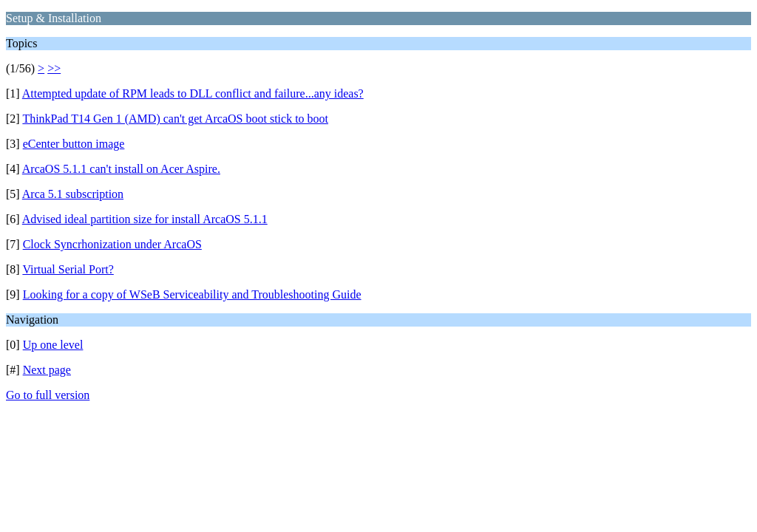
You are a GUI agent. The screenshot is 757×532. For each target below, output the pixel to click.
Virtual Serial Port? (68, 269)
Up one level (53, 345)
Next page (47, 370)
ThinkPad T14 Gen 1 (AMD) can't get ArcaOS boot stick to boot (175, 119)
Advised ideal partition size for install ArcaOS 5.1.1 (145, 219)
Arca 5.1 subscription (73, 194)
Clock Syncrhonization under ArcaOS (112, 244)
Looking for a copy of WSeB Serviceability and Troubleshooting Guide (192, 294)
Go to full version (48, 395)
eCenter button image (74, 144)
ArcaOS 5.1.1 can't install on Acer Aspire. (121, 169)
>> (54, 68)
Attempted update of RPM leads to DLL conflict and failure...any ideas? (193, 93)
